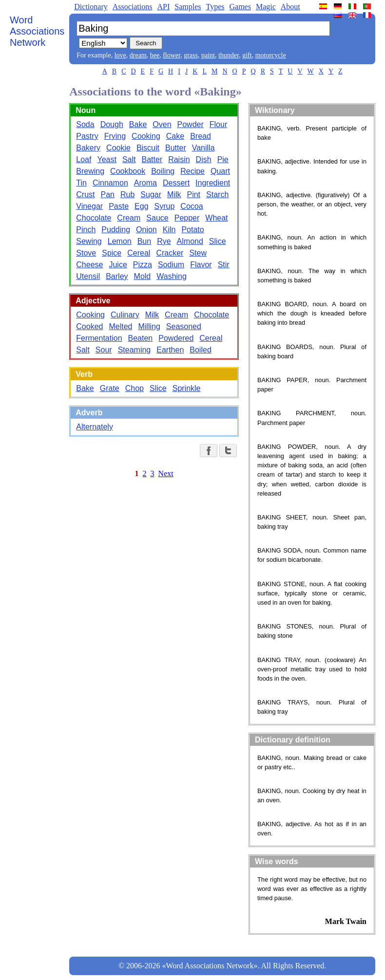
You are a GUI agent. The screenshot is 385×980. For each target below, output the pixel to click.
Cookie (118, 148)
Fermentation (99, 338)
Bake (138, 124)
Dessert (176, 183)
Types (215, 7)
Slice (218, 241)
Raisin (179, 159)
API (163, 7)
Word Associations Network (37, 31)
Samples (188, 7)
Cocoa (192, 206)
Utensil (88, 276)
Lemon (120, 241)
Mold (143, 276)
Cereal (139, 253)
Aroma (145, 183)
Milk (174, 194)
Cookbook (128, 171)
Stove (86, 253)
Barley (117, 276)
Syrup (165, 206)
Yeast (106, 159)
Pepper (187, 218)
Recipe (192, 171)
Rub (127, 194)
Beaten (141, 338)
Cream (129, 218)
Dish (204, 159)
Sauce (157, 218)
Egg (141, 206)
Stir (224, 265)
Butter (176, 148)
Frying (115, 136)
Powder (191, 124)
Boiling (163, 171)
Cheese (89, 265)
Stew (198, 253)
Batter (152, 159)
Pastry (87, 136)
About (290, 7)
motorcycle (271, 55)
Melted (120, 326)
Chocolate (94, 218)
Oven (162, 124)
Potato (192, 230)
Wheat (216, 218)
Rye (164, 241)
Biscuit (148, 148)
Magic (266, 7)
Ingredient (213, 183)
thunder (229, 55)
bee (155, 55)
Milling (149, 326)
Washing (172, 276)
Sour (104, 350)
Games (240, 7)
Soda (85, 124)
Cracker (170, 253)
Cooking (146, 136)
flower (172, 55)
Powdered (176, 338)
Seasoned (184, 326)
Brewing (90, 171)
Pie (223, 159)
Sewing (89, 241)
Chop (135, 388)
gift (247, 55)
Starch (217, 194)
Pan (108, 194)
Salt (129, 159)
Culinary (125, 315)
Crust (85, 194)
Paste (119, 206)
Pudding (116, 230)
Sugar (151, 194)
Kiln (169, 230)
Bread (201, 136)
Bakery (88, 148)
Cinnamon (110, 183)
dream (138, 55)
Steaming (135, 350)
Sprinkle (187, 388)
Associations (133, 7)
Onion (146, 230)
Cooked (89, 326)
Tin (81, 183)
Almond (190, 241)
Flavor (201, 265)
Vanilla (203, 148)
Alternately (95, 427)
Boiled (200, 350)
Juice (118, 265)
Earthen (170, 350)
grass (191, 55)
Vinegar (89, 206)
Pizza (143, 265)
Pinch (86, 230)
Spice (112, 253)
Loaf (84, 159)
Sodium (171, 265)
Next (166, 473)
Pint (193, 194)
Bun (144, 241)
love (120, 55)
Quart (220, 171)
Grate (110, 388)
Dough (112, 124)
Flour (218, 124)
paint (208, 55)
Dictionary (91, 7)
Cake (175, 136)
